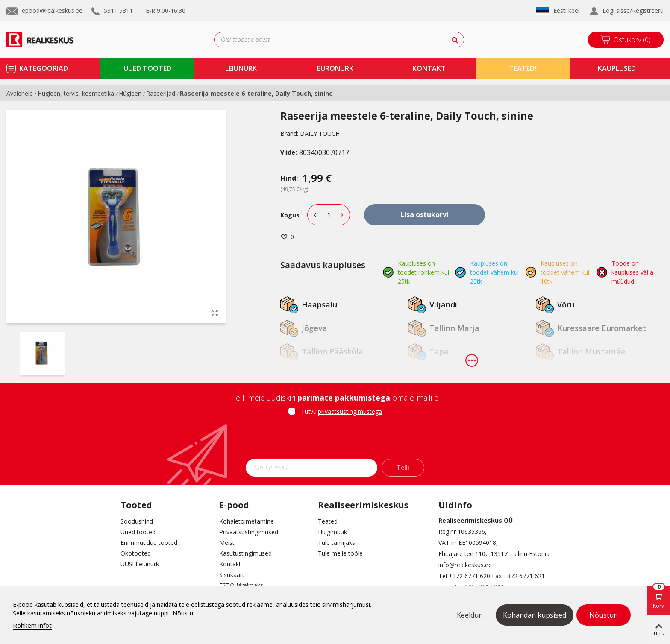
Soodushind (137, 521)
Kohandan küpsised (535, 615)
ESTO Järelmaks (241, 585)
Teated (328, 521)
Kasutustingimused (245, 553)
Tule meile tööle (340, 553)
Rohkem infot (32, 625)
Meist (227, 543)
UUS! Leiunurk (140, 564)
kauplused (617, 68)
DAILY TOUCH (320, 133)
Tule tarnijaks (336, 543)
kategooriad (44, 68)
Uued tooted (138, 532)
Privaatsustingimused (249, 532)
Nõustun (604, 615)
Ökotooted (136, 553)
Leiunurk (241, 68)
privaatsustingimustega (350, 411)
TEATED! (523, 68)
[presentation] (335, 440)
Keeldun (470, 615)
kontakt (429, 68)
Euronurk (335, 68)
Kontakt (230, 564)
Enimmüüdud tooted (149, 543)
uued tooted (147, 68)
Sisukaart (232, 575)
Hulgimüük (332, 532)
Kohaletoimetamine (247, 521)
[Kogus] (329, 215)
